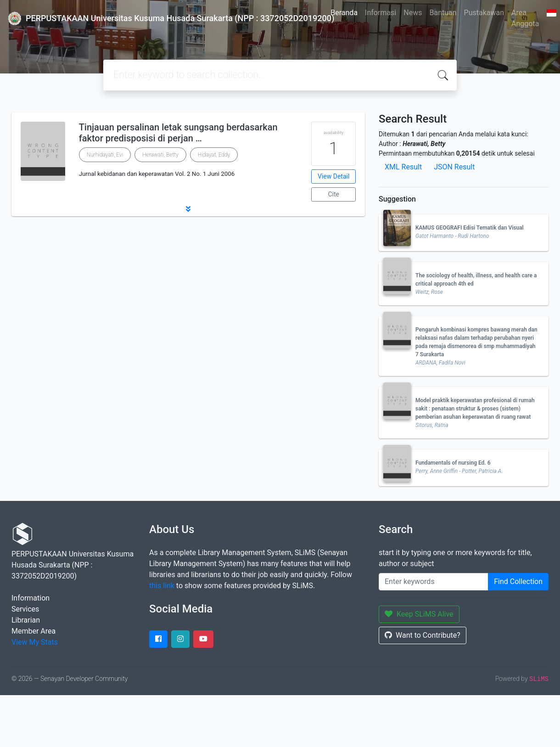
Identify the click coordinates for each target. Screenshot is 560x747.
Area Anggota (525, 18)
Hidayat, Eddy (214, 155)
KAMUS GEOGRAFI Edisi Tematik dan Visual (470, 228)
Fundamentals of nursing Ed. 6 (453, 463)
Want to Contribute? (423, 635)
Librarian (26, 620)
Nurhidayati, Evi (105, 155)
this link (162, 586)
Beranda (344, 13)
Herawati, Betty (160, 155)
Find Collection (518, 581)
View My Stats (35, 642)
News (413, 13)
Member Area (34, 631)
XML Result (403, 167)
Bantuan (443, 13)
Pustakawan (484, 13)
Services (25, 609)
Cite (333, 194)
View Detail (333, 176)
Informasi (381, 13)
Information (31, 598)
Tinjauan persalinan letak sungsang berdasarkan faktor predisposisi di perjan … (178, 133)
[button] (188, 209)
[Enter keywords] (434, 582)
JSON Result (454, 167)
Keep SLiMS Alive (419, 614)
